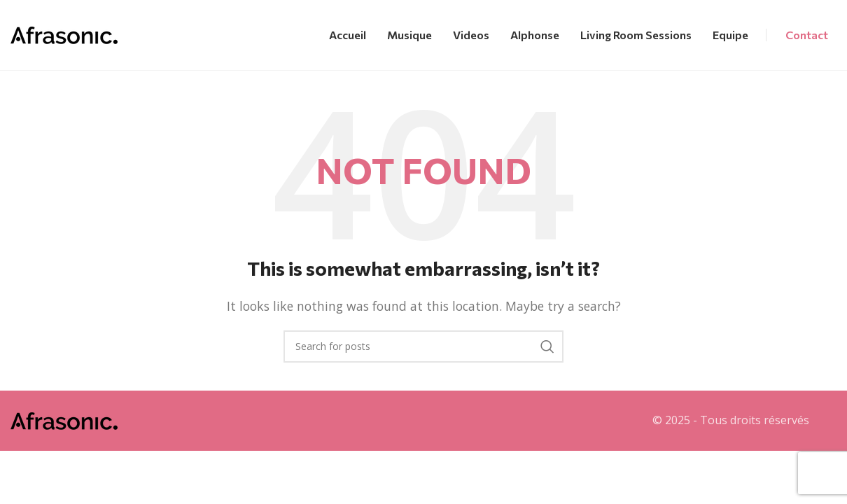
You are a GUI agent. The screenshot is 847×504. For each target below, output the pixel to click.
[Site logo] (64, 34)
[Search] (423, 346)
